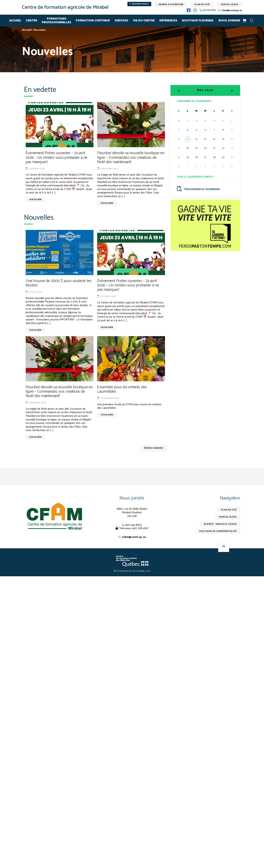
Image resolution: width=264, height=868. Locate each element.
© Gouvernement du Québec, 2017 (132, 571)
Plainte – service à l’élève (220, 524)
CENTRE (32, 21)
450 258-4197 (140, 528)
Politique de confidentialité (218, 531)
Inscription (139, 4)
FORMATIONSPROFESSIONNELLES (57, 21)
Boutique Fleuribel (198, 21)
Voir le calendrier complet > (196, 177)
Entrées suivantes (153, 448)
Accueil (15, 21)
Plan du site (202, 4)
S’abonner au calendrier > (195, 101)
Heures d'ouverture (171, 4)
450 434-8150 (209, 10)
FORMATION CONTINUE (93, 21)
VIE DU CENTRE (144, 21)
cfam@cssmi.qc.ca (232, 11)
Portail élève (230, 4)
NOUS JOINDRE (229, 21)
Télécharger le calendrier (198, 189)
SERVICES (121, 21)
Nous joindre (132, 498)
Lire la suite (36, 199)
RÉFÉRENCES (168, 21)
